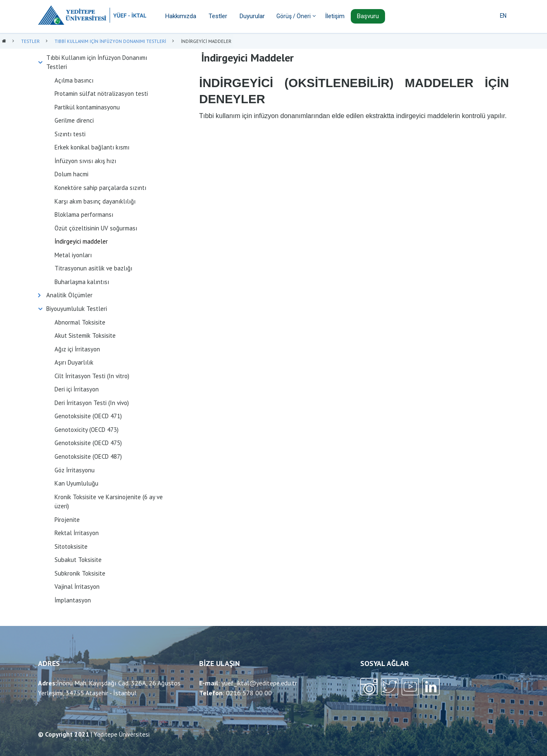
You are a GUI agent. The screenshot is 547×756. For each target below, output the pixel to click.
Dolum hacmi (71, 174)
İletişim (335, 16)
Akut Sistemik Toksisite (85, 335)
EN (503, 16)
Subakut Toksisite (78, 560)
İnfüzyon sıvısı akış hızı (85, 161)
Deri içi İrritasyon (77, 389)
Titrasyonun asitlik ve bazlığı (93, 268)
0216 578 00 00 (249, 693)
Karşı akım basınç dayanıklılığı (95, 201)
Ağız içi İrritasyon (77, 349)
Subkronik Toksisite (80, 573)
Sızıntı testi (70, 134)
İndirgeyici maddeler (81, 241)
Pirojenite (67, 520)
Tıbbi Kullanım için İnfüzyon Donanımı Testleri (97, 62)
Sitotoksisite (71, 546)
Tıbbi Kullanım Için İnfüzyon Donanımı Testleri (110, 41)
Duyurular (252, 16)
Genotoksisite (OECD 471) (88, 416)
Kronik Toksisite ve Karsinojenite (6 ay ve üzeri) (109, 502)
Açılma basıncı (74, 80)
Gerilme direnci (74, 120)
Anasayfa (4, 41)
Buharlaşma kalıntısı (82, 282)
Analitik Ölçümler (69, 295)
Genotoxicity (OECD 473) (87, 430)
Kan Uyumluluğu (76, 483)
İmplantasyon (73, 600)
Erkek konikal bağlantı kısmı (92, 147)
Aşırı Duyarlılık (74, 362)
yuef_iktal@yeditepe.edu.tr (259, 683)
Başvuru (368, 16)
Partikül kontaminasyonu (87, 107)
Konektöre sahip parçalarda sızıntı (100, 188)
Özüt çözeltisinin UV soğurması (96, 228)
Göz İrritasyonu (75, 470)
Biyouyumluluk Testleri (77, 309)
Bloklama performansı (84, 214)
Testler (218, 16)
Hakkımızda (181, 16)
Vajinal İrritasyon (77, 587)
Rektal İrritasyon (77, 533)
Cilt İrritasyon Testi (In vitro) (92, 376)
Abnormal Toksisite (80, 322)
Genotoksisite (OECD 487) (88, 456)
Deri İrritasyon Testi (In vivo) (92, 403)
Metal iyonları (73, 255)
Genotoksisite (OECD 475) (88, 443)
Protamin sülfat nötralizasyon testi (101, 94)
